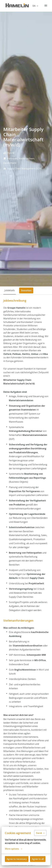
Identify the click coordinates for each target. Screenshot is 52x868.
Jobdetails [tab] (10, 290)
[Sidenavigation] (46, 6)
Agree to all (38, 859)
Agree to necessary (17, 859)
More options (14, 849)
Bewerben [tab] (26, 290)
